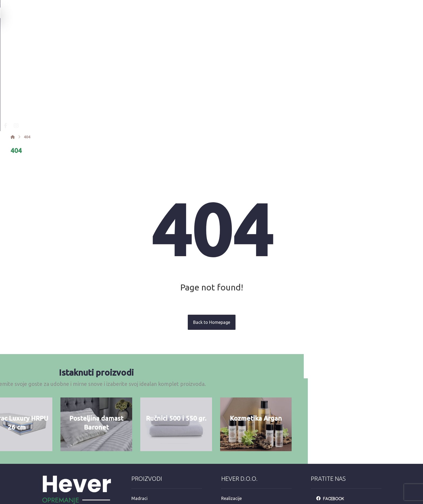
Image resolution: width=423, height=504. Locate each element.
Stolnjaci (140, 449)
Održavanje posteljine (242, 431)
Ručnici (138, 431)
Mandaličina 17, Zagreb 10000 (74, 449)
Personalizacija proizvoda (246, 414)
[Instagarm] (333, 414)
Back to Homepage (212, 228)
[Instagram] (106, 31)
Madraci (139, 406)
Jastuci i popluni (147, 440)
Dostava (229, 440)
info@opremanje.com (66, 458)
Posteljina (141, 423)
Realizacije (231, 406)
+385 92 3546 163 (62, 466)
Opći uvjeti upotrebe (241, 423)
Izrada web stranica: (352, 500)
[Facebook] (95, 31)
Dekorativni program (152, 466)
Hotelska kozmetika (151, 457)
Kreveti (138, 414)
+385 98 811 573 (61, 475)
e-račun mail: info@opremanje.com (255, 466)
